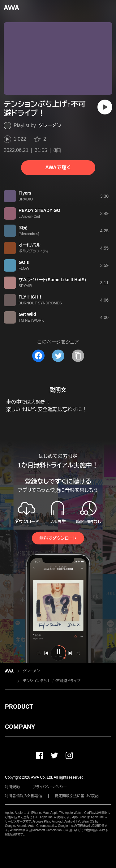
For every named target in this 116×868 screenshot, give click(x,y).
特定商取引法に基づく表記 (77, 796)
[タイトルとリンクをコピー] (78, 356)
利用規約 (12, 787)
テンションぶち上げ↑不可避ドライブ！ (54, 681)
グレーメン (50, 125)
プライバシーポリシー (50, 787)
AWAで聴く (58, 168)
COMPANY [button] (20, 727)
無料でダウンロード (58, 538)
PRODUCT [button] (19, 707)
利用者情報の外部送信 (24, 796)
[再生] (105, 107)
